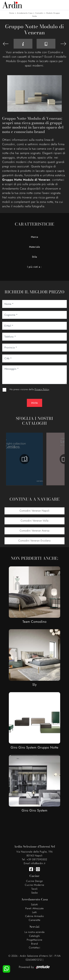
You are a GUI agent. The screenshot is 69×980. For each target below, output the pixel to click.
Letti (34, 912)
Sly (34, 685)
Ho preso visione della (29, 389)
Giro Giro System (34, 810)
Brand (35, 944)
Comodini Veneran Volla (34, 521)
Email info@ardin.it (34, 863)
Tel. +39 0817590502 (34, 860)
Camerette (34, 920)
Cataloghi (34, 936)
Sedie (34, 893)
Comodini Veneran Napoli (34, 511)
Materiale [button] (34, 247)
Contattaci (35, 948)
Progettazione (34, 940)
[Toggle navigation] (63, 5)
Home (12, 13)
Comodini (39, 13)
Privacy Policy (42, 389)
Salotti (34, 905)
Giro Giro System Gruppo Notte (34, 747)
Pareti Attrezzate (35, 909)
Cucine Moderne (34, 885)
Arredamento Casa (25, 13)
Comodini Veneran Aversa (35, 531)
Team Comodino (34, 622)
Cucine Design (35, 881)
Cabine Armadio (35, 916)
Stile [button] (35, 257)
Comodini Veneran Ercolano (34, 541)
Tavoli (34, 889)
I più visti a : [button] (34, 267)
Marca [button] (34, 237)
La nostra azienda (34, 932)
